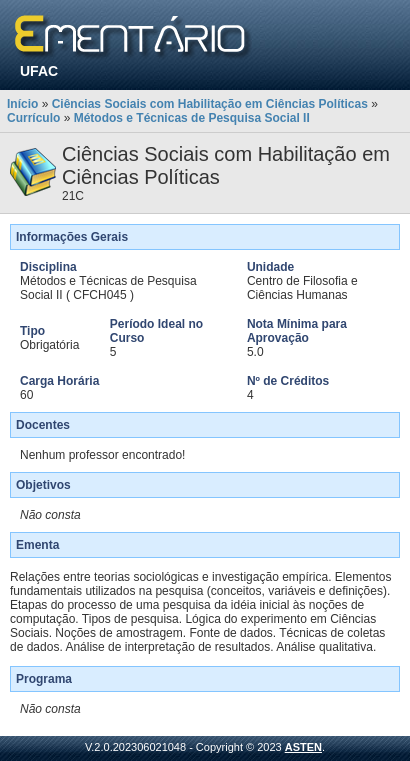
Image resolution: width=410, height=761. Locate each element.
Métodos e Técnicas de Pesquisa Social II (192, 118)
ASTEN (303, 747)
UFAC (39, 71)
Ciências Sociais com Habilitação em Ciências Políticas (210, 104)
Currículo (33, 118)
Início (22, 104)
